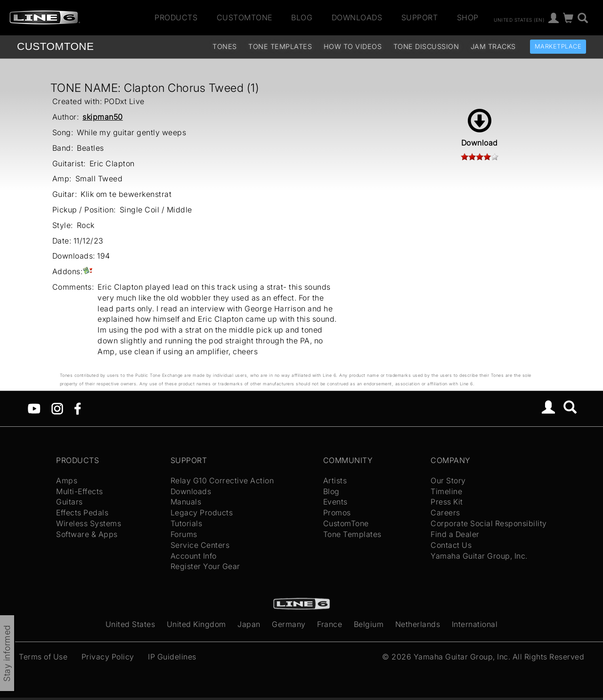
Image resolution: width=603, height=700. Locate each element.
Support (420, 17)
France (330, 624)
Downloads (357, 17)
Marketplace (558, 46)
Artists (335, 480)
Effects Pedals (82, 513)
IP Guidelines (172, 657)
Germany (289, 624)
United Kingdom (196, 624)
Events (335, 502)
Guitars (69, 502)
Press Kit (447, 502)
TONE (55, 46)
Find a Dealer (455, 534)
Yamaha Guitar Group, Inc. (479, 556)
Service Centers (200, 545)
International (475, 624)
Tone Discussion (426, 46)
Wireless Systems (89, 523)
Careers (445, 513)
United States (130, 624)
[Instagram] (57, 408)
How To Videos (353, 46)
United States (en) (519, 19)
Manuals (186, 502)
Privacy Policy (108, 657)
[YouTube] (34, 408)
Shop (468, 17)
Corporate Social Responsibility (489, 523)
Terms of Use (43, 657)
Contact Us (451, 545)
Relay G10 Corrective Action (222, 480)
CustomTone (244, 17)
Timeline (446, 491)
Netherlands (418, 624)
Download (480, 128)
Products (176, 17)
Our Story (448, 480)
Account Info (194, 556)
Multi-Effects (80, 491)
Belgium (369, 624)
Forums (184, 534)
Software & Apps (87, 534)
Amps (67, 480)
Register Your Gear (205, 566)
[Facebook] (77, 408)
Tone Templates (280, 46)
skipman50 (103, 117)
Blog (302, 17)
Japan (249, 624)
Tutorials (187, 523)
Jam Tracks (493, 46)
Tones (225, 46)
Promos (337, 513)
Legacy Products (202, 513)
